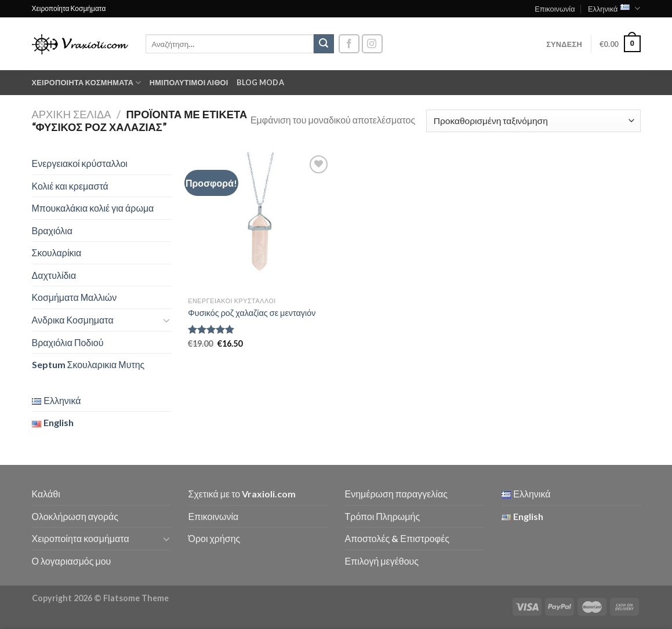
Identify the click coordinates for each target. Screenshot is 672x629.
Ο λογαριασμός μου (72, 561)
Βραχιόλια (52, 230)
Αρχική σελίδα (72, 114)
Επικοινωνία (555, 9)
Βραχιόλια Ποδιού (68, 342)
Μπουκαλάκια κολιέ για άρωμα (93, 208)
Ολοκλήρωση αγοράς (75, 516)
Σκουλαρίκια (57, 252)
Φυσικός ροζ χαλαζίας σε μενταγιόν (252, 313)
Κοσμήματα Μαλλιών (75, 297)
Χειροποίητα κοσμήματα (87, 83)
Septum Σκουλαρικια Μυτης (88, 364)
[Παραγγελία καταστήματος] (533, 121)
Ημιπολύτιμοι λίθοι (189, 82)
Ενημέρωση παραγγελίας (396, 494)
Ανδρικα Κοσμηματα (73, 320)
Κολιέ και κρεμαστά (70, 186)
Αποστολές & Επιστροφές (397, 538)
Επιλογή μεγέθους (382, 561)
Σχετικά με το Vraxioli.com (242, 494)
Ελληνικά (614, 8)
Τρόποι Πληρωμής (383, 516)
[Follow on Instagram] (372, 44)
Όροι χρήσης (215, 538)
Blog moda (260, 82)
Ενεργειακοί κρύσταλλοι (80, 163)
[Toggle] (166, 320)
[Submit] (324, 44)
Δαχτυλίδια (54, 275)
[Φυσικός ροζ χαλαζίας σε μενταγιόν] (259, 222)
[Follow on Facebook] (349, 44)
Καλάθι (46, 494)
